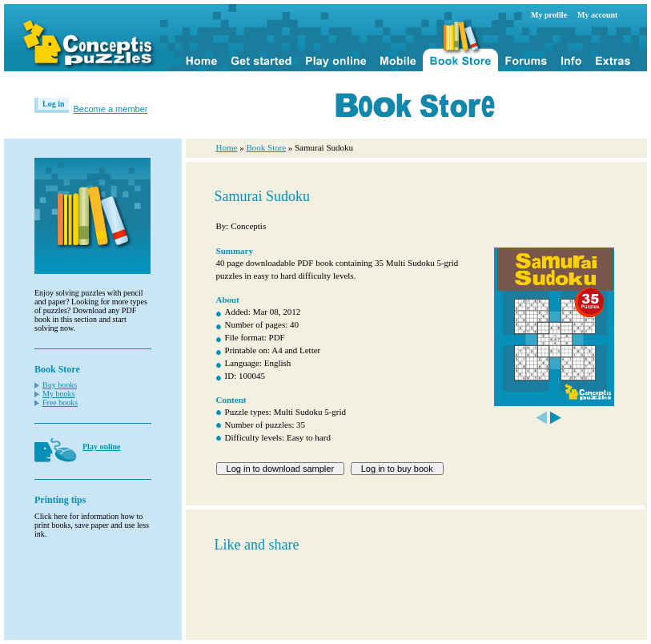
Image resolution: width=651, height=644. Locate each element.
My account (597, 15)
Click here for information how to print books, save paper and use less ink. (92, 525)
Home (227, 147)
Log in (54, 104)
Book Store (266, 147)
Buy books (60, 385)
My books (58, 394)
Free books (60, 402)
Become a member (111, 109)
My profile (549, 15)
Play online (102, 447)
